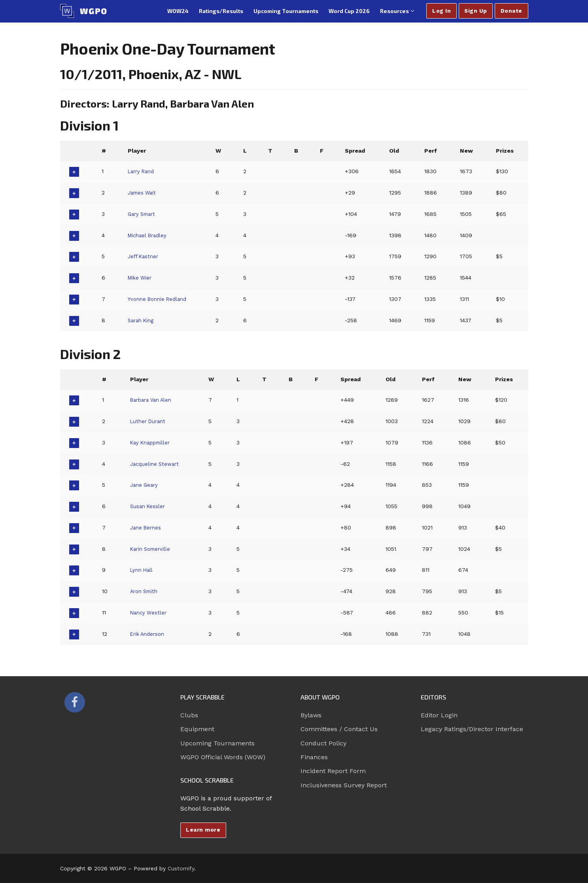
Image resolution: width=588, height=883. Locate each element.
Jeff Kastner (144, 256)
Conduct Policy (323, 743)
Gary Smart (142, 214)
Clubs (189, 715)
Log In (441, 11)
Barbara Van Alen (154, 400)
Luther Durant (149, 421)
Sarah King (141, 320)
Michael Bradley (148, 235)
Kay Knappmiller (153, 442)
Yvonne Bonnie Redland (159, 299)
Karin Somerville (152, 549)
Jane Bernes (147, 528)
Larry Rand (142, 171)
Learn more (203, 830)
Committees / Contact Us (339, 729)
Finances (314, 757)
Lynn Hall (143, 570)
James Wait (143, 193)
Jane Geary (145, 485)
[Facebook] (75, 702)
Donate (511, 11)
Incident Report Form (333, 771)
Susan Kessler (149, 506)
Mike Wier (140, 278)
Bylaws (311, 715)
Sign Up (476, 11)
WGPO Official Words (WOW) (223, 757)
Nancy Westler (150, 613)
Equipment (197, 729)
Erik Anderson (149, 634)
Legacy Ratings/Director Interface (472, 729)
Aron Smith (146, 591)
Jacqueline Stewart (156, 464)
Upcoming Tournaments (217, 743)
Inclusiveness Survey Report (344, 785)
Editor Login (439, 715)
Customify (181, 868)
